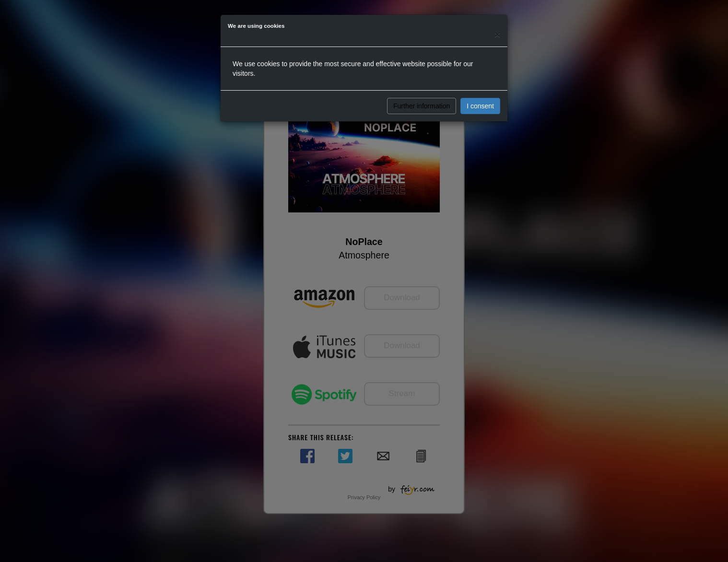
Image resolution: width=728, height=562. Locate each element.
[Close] (497, 34)
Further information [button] (422, 106)
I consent (480, 106)
